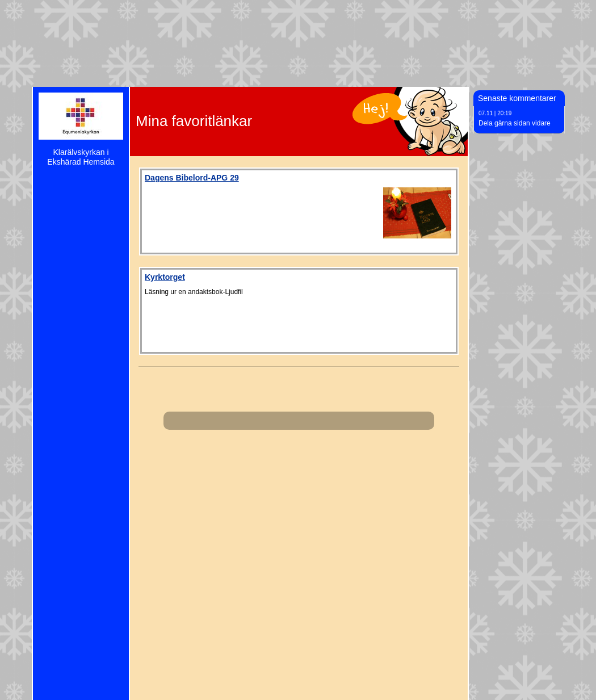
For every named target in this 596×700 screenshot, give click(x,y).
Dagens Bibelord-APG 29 (192, 178)
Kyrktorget (165, 277)
